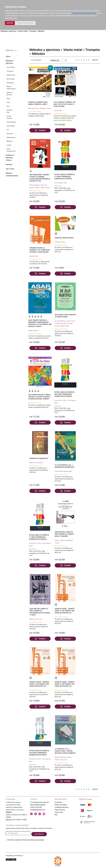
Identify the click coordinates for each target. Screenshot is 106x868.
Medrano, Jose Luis (36, 619)
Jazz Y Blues (11, 67)
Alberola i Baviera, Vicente (63, 757)
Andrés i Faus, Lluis (61, 760)
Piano (8, 99)
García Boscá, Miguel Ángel (63, 471)
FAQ (56, 815)
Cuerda (9, 145)
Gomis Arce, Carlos (61, 400)
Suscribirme (39, 834)
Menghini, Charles (45, 108)
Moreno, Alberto (35, 188)
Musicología (11, 79)
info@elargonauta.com (38, 810)
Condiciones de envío (62, 807)
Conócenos (58, 802)
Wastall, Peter (34, 256)
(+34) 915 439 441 (36, 807)
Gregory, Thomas (60, 242)
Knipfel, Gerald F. (34, 331)
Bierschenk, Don (34, 108)
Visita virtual (59, 812)
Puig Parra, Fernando (36, 463)
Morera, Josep (45, 188)
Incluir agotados (36, 60)
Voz (8, 130)
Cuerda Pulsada (9, 117)
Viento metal (23, 31)
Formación (10, 71)
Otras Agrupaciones (11, 150)
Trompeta (33, 31)
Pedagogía (10, 83)
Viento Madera (11, 122)
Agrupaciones (11, 137)
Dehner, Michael (35, 185)
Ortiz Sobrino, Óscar (61, 183)
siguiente (95, 60)
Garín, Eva (44, 185)
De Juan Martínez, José (62, 321)
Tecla (8, 102)
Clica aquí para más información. (84, 13)
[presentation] (22, 846)
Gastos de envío (60, 810)
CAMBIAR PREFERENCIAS (25, 23)
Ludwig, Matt (58, 110)
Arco (8, 106)
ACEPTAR (10, 23)
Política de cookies (61, 805)
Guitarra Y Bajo (10, 111)
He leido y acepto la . (26, 840)
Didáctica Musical (10, 94)
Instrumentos (11, 75)
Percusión (10, 134)
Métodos (41, 31)
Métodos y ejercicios (9, 31)
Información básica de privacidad (33, 840)
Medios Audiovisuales (11, 88)
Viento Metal (11, 126)
